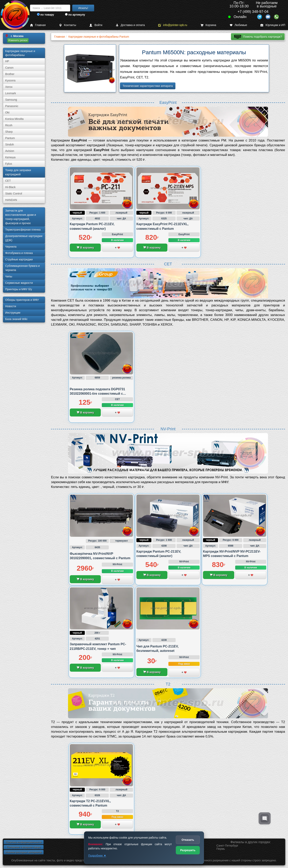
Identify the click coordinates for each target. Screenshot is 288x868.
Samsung (11, 100)
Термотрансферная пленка (23, 230)
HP (7, 61)
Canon (9, 68)
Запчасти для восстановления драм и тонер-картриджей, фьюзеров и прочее (21, 217)
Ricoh (9, 125)
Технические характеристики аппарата (148, 86)
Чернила (11, 247)
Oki (7, 112)
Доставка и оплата (130, 25)
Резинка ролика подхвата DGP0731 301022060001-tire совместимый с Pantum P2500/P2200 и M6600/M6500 (98, 394)
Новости (11, 306)
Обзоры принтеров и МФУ (22, 300)
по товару (45, 15)
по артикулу (75, 15)
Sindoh (10, 144)
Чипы (9, 276)
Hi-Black (10, 187)
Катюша (10, 157)
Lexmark (11, 93)
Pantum (10, 138)
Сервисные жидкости (19, 283)
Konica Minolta (14, 119)
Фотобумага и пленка (19, 253)
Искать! (83, 8)
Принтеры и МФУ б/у (19, 289)
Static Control (14, 194)
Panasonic (12, 106)
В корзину (85, 248)
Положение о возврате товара (24, 847)
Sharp (9, 132)
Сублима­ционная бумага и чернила (22, 268)
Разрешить (188, 850)
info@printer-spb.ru (173, 25)
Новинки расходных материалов (24, 852)
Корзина (208, 25)
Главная (38, 25)
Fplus (9, 164)
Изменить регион (18, 40)
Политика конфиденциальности (23, 842)
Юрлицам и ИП (273, 25)
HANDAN (11, 200)
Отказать (188, 840)
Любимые (238, 25)
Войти (96, 25)
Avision (10, 151)
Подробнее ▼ (97, 856)
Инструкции (13, 313)
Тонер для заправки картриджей (18, 172)
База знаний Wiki (16, 319)
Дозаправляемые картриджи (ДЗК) (24, 238)
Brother (10, 74)
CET (8, 181)
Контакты (67, 25)
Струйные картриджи (19, 259)
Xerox (9, 87)
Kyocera (10, 80)
